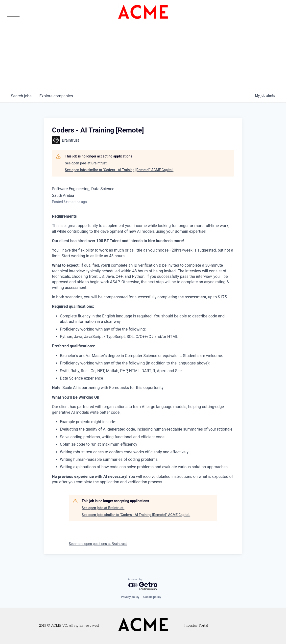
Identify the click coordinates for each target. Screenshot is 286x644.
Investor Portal (196, 626)
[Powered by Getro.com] (143, 584)
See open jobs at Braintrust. (86, 163)
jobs (21, 96)
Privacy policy (130, 597)
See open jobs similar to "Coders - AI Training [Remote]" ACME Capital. (119, 170)
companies (56, 96)
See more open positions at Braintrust (98, 544)
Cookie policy (152, 597)
